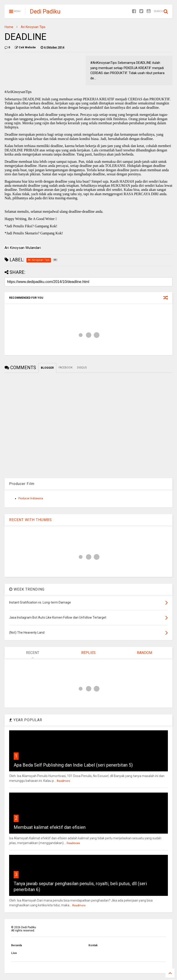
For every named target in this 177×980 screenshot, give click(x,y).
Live (14, 953)
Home (9, 27)
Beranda (17, 945)
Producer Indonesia (31, 498)
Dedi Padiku (45, 11)
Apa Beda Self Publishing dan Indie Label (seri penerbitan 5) (73, 765)
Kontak (93, 945)
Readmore (63, 781)
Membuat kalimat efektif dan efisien (50, 827)
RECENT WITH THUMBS (30, 520)
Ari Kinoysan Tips (33, 27)
